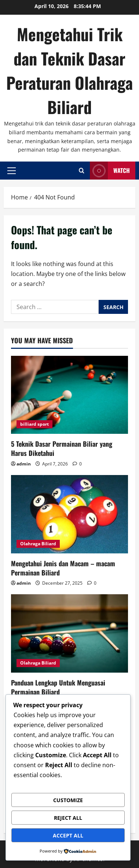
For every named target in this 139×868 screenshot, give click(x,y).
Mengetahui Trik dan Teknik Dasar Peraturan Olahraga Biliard (69, 70)
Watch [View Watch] (110, 171)
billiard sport (34, 424)
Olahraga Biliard (38, 544)
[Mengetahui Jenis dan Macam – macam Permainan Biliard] (69, 514)
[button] (12, 171)
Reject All (68, 818)
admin (24, 464)
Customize (68, 800)
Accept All (68, 835)
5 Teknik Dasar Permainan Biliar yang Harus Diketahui (62, 448)
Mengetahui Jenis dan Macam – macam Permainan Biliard (63, 568)
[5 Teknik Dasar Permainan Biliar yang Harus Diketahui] (69, 395)
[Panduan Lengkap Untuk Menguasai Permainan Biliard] (69, 633)
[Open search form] (82, 171)
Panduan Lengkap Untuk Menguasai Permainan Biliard (58, 687)
